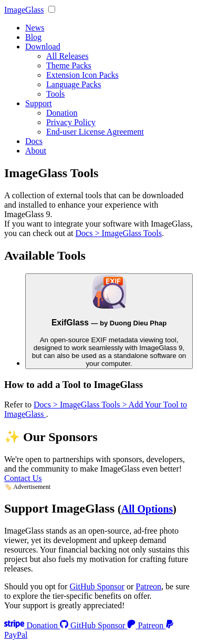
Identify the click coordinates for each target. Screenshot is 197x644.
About (36, 151)
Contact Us (23, 478)
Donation (62, 113)
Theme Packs (69, 65)
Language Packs (74, 84)
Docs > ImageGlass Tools (119, 233)
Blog (33, 37)
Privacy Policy (71, 122)
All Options (147, 509)
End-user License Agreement (95, 132)
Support (39, 103)
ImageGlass (24, 10)
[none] (52, 9)
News (35, 28)
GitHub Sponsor (97, 586)
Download (43, 47)
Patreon (148, 586)
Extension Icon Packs (82, 75)
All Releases (67, 56)
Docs (34, 141)
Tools (55, 94)
